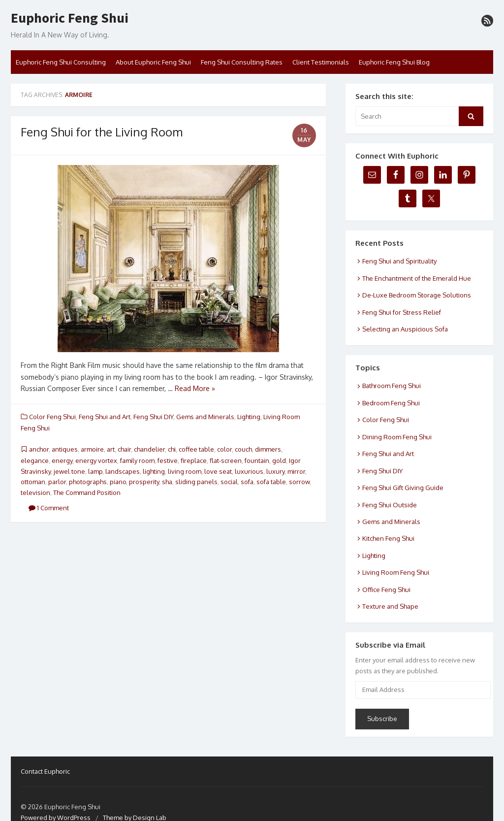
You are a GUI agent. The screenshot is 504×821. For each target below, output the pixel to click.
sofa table (271, 482)
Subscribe (382, 719)
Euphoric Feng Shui (70, 18)
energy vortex (96, 460)
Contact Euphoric (45, 771)
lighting (154, 471)
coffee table (196, 449)
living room (185, 471)
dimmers (268, 449)
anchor (39, 449)
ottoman (33, 482)
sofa (247, 482)
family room (137, 460)
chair (124, 449)
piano (118, 482)
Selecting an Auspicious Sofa (405, 329)
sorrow (299, 482)
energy (62, 460)
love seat (218, 471)
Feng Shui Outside (390, 505)
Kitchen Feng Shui (388, 538)
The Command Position (87, 493)
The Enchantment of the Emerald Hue (417, 278)
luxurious (249, 471)
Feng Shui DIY (153, 417)
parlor (57, 482)
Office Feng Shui (386, 590)
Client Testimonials (321, 62)
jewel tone (69, 471)
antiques (65, 449)
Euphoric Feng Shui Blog (394, 62)
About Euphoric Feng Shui (153, 62)
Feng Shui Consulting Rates (242, 62)
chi (172, 449)
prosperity (144, 482)
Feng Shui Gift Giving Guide (403, 488)
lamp (95, 471)
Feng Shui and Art (105, 417)
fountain (257, 460)
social (229, 482)
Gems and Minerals (205, 417)
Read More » (195, 388)
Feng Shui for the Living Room (102, 132)
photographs (88, 482)
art (111, 449)
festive (168, 460)
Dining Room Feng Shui (397, 437)
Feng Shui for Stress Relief (402, 312)
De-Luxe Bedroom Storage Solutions (417, 295)
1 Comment (49, 508)
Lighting (249, 417)
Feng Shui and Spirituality (399, 261)
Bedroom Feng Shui (391, 403)
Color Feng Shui (52, 417)
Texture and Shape (390, 606)
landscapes (123, 471)
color (224, 449)
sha (167, 482)
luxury (275, 471)
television (35, 493)
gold (279, 460)
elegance (35, 460)
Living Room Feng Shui (396, 572)
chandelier (149, 449)
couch (243, 449)
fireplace (194, 460)
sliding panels (196, 482)
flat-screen (226, 460)
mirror (296, 471)
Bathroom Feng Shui (392, 386)
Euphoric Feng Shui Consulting (61, 62)
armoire (92, 449)
